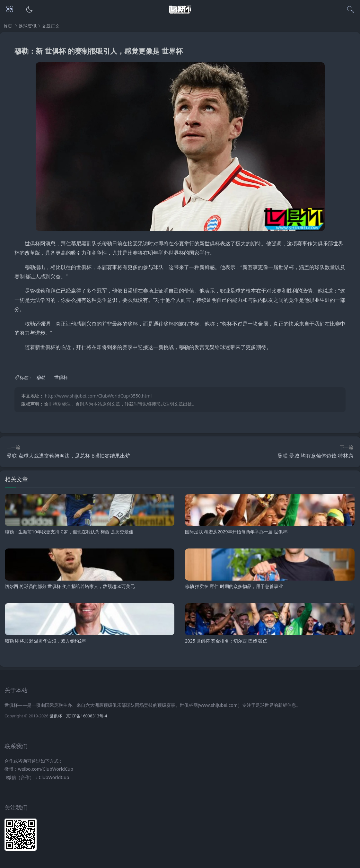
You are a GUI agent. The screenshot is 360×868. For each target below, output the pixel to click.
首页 (8, 26)
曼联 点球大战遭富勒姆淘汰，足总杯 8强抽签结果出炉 (69, 456)
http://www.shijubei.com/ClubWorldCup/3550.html (98, 396)
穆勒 (41, 377)
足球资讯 (28, 26)
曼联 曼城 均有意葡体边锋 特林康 (315, 456)
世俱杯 (61, 377)
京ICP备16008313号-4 (87, 716)
